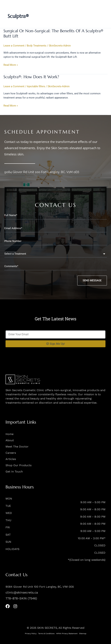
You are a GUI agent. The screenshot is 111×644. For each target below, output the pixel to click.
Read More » (11, 65)
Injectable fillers (36, 86)
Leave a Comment (14, 46)
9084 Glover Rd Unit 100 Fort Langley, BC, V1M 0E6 (42, 172)
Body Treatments (37, 46)
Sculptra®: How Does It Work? (31, 77)
